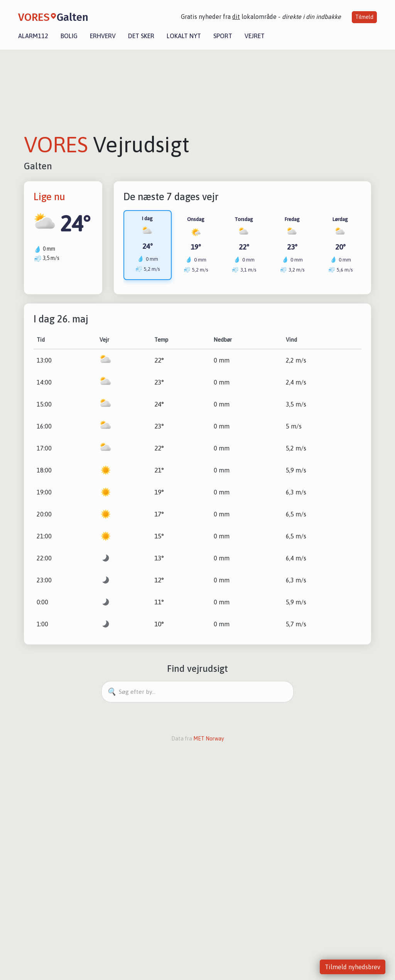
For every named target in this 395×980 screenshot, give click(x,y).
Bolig (69, 36)
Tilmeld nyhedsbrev (353, 967)
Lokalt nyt (184, 36)
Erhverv (103, 36)
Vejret (255, 36)
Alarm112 (33, 36)
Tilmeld (364, 17)
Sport (223, 36)
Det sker (141, 36)
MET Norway (209, 739)
